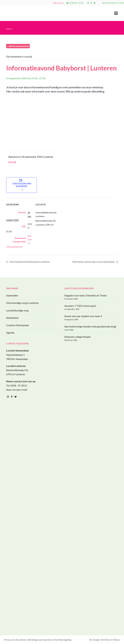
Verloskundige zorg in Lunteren (22, 303)
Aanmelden (12, 295)
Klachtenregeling (62, 640)
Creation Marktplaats (18, 325)
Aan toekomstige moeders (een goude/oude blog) (90, 326)
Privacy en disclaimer (15, 640)
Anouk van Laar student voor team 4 (83, 316)
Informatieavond (14, 247)
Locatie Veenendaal (17, 350)
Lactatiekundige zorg (17, 310)
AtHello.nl (106, 640)
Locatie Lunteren (16, 366)
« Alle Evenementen (18, 46)
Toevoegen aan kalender (22, 185)
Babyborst (30, 239)
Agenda (10, 333)
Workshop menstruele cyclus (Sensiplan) (94, 262)
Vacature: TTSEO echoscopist (80, 306)
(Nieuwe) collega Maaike (77, 337)
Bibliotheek (12, 318)
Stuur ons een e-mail (17, 390)
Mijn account (58, 3)
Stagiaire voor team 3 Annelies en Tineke (86, 295)
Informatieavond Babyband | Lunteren (29, 262)
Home (9, 29)
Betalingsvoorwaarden (40, 640)
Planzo (117, 640)
